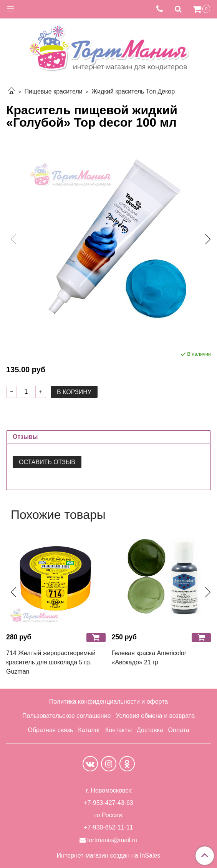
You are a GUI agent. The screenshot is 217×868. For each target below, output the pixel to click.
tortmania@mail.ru (112, 840)
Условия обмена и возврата (155, 716)
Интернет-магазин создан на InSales (109, 856)
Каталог (89, 730)
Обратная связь (50, 730)
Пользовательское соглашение (66, 716)
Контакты (118, 730)
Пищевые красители (53, 91)
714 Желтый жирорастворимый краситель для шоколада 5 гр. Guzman (51, 662)
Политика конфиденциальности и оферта (108, 702)
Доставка (150, 730)
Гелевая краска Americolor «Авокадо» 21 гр (149, 658)
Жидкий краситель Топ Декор (133, 91)
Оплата (178, 730)
